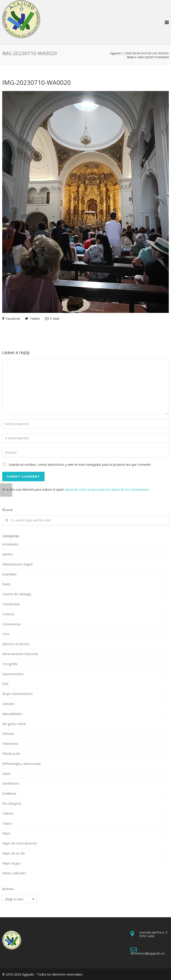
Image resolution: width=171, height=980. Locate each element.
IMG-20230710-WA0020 (37, 82)
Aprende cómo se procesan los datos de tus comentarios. (108, 489)
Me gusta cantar (14, 724)
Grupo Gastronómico (17, 694)
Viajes (6, 833)
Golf (5, 684)
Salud (6, 774)
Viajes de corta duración (20, 843)
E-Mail (52, 319)
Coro (6, 634)
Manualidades (12, 714)
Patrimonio (10, 744)
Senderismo (11, 783)
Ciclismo (8, 614)
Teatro (7, 823)
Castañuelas (11, 604)
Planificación (11, 754)
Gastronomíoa (13, 674)
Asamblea (9, 574)
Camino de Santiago (17, 594)
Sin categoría (12, 803)
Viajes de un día (13, 853)
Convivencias (12, 624)
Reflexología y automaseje (21, 764)
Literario (8, 704)
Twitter (33, 319)
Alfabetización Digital (17, 564)
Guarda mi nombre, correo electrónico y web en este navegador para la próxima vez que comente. (80, 465)
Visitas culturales (14, 873)
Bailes (7, 584)
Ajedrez (8, 554)
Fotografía (10, 664)
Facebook (11, 319)
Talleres (8, 813)
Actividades (10, 544)
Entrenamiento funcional (20, 654)
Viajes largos (11, 863)
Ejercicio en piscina (16, 644)
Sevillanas (9, 793)
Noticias (8, 734)
